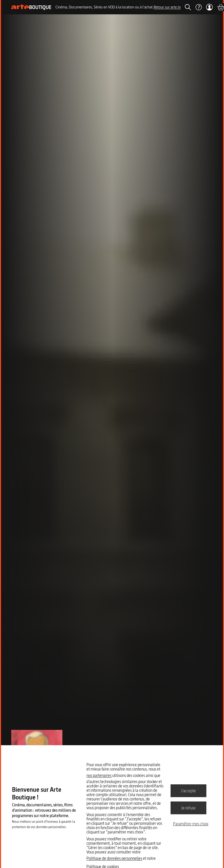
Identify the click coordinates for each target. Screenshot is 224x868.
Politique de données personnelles (114, 858)
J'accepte (188, 790)
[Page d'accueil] (31, 7)
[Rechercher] (188, 7)
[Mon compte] (209, 7)
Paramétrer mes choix (191, 824)
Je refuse (188, 808)
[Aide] (198, 7)
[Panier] (220, 7)
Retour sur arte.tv (167, 7)
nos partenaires (99, 775)
